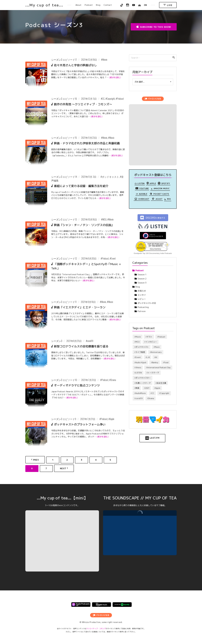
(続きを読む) (115, 77)
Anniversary (156, 352)
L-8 (148, 357)
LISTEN (140, 183)
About (78, 5)
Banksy (155, 362)
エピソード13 (70, 219)
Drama (113, 380)
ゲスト (150, 337)
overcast (142, 199)
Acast (157, 199)
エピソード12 (70, 258)
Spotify (164, 183)
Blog (98, 5)
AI (156, 357)
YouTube (142, 188)
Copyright (111, 99)
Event (113, 258)
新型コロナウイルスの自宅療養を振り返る (81, 346)
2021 (147, 388)
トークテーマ (153, 373)
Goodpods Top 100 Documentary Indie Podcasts (153, 253)
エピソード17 (70, 60)
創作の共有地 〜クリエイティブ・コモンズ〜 (83, 104)
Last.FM (152, 438)
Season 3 (142, 283)
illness (138, 367)
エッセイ (142, 295)
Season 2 (142, 279)
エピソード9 (69, 419)
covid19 (90, 341)
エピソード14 (70, 177)
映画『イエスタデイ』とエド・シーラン (80, 307)
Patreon (142, 311)
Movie (105, 60)
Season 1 (142, 275)
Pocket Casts (159, 194)
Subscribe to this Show (154, 27)
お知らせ (142, 291)
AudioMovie (141, 393)
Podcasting (143, 307)
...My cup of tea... (44, 5)
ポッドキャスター (143, 378)
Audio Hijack (141, 362)
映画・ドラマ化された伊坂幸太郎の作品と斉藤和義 (87, 143)
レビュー (142, 299)
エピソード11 (70, 302)
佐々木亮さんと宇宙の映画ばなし (75, 65)
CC (103, 99)
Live (168, 5)
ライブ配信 (140, 352)
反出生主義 (161, 383)
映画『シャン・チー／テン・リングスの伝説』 (84, 225)
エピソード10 (70, 380)
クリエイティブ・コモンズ (96, 629)
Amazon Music (160, 189)
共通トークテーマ (143, 383)
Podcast (89, 5)
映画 (137, 388)
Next (64, 468)
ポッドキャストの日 (147, 303)
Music (112, 138)
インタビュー (151, 342)
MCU (104, 219)
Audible (141, 194)
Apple (112, 419)
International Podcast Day (159, 367)
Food (166, 362)
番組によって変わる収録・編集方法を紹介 (81, 186)
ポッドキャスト (110, 177)
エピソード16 (70, 99)
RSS (168, 199)
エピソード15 (70, 138)
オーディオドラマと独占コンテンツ (77, 385)
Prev (35, 460)
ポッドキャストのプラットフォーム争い (80, 424)
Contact (108, 5)
